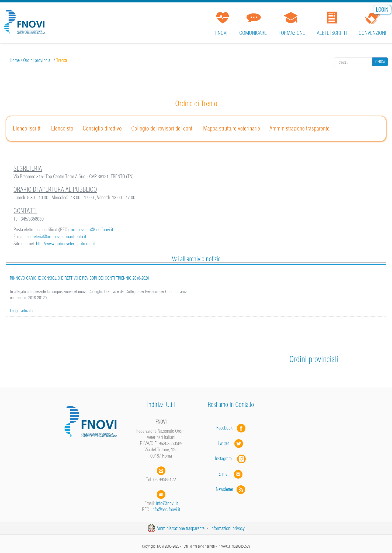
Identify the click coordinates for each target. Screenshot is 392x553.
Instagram (231, 458)
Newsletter (231, 489)
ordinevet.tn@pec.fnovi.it (92, 230)
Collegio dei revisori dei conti (162, 128)
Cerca (380, 62)
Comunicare (253, 33)
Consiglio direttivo (102, 128)
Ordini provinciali (38, 60)
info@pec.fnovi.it (166, 509)
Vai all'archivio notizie (196, 259)
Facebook (226, 428)
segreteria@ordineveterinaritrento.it (56, 237)
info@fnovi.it (167, 503)
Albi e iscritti (332, 33)
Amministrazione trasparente (299, 128)
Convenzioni (372, 33)
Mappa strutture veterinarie (232, 128)
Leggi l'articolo (21, 311)
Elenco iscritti (27, 128)
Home (15, 60)
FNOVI (221, 33)
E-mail (224, 474)
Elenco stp (62, 128)
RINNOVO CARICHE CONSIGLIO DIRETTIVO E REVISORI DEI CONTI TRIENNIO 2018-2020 (79, 278)
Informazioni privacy (228, 528)
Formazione (292, 33)
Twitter (231, 443)
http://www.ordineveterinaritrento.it (65, 244)
